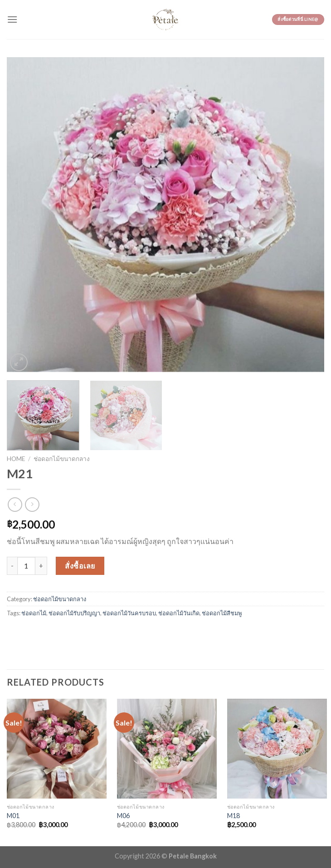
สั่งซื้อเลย (80, 566)
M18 (234, 816)
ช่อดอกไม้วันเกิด (179, 613)
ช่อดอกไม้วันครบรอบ (129, 613)
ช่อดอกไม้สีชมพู (222, 613)
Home (16, 459)
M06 (123, 816)
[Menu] (12, 19)
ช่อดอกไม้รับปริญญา (74, 613)
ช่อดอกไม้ (34, 613)
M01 (13, 816)
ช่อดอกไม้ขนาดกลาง (62, 459)
